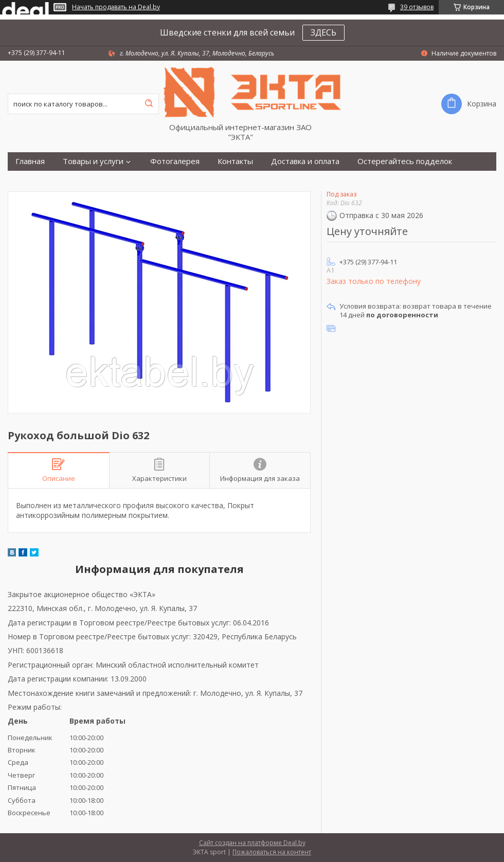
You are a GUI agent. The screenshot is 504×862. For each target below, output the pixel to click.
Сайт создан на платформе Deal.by (252, 843)
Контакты (235, 161)
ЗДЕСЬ (323, 32)
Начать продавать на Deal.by (116, 7)
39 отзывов (417, 7)
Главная (30, 161)
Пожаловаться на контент (272, 852)
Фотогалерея (175, 161)
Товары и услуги (93, 161)
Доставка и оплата (305, 161)
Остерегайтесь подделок (405, 161)
